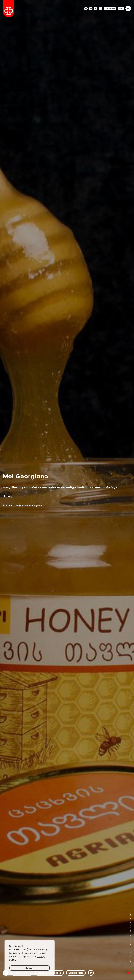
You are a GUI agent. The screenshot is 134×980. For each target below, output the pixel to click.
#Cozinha (8, 506)
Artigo (8, 496)
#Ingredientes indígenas (29, 506)
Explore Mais (76, 973)
